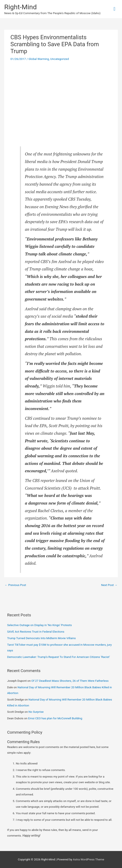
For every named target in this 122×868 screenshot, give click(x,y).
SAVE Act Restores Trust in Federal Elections (36, 632)
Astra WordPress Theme (88, 859)
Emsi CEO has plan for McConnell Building (55, 718)
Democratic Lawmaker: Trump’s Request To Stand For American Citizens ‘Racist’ (59, 657)
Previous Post (15, 585)
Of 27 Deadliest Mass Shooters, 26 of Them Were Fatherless (70, 681)
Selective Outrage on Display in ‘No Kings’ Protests (40, 625)
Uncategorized (60, 59)
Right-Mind (20, 7)
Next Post (109, 585)
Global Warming (39, 59)
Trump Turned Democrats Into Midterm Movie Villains (42, 638)
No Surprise (36, 712)
